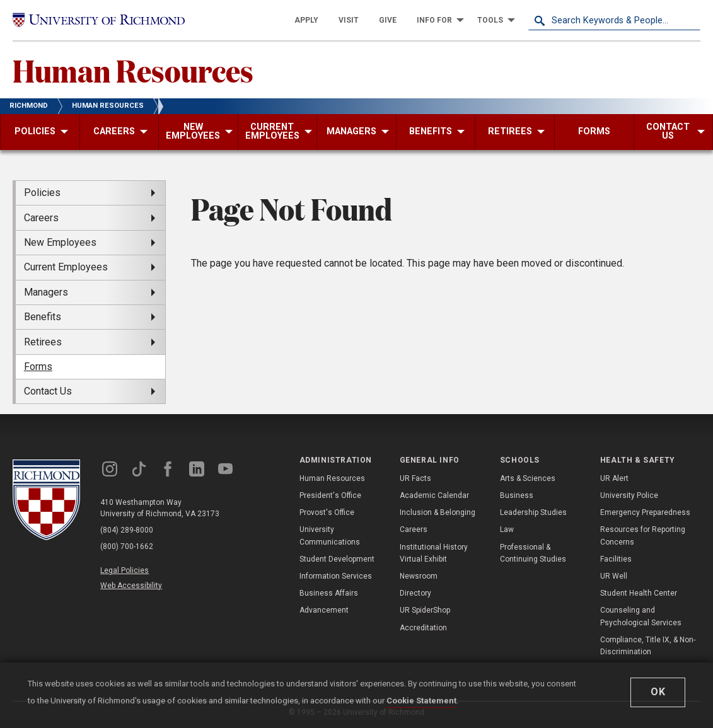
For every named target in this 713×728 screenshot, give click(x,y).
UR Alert (614, 478)
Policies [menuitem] (42, 193)
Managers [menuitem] (46, 292)
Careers (414, 529)
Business (517, 495)
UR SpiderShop (425, 610)
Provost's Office (327, 512)
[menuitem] (306, 20)
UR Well (614, 576)
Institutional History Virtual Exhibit (434, 553)
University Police (629, 495)
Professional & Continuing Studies (533, 553)
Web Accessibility (131, 586)
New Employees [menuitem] (60, 242)
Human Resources (133, 70)
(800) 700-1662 (127, 546)
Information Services (336, 576)
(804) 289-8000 (127, 530)
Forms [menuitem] (38, 367)
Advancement (324, 610)
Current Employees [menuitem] (66, 267)
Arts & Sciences (528, 478)
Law (507, 529)
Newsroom (419, 576)
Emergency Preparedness (645, 512)
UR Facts (415, 478)
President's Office (330, 495)
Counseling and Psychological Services (641, 616)
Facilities (616, 559)
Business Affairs (329, 593)
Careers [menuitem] (41, 218)
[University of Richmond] (99, 20)
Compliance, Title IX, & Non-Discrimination (648, 646)
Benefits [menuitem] (43, 317)
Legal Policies (125, 570)
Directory (415, 593)
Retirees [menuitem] (43, 342)
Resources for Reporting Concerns (643, 535)
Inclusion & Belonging (438, 512)
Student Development (337, 559)
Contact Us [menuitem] (48, 391)
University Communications (330, 535)
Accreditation (423, 628)
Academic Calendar (434, 495)
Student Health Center (639, 593)
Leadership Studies (533, 512)
